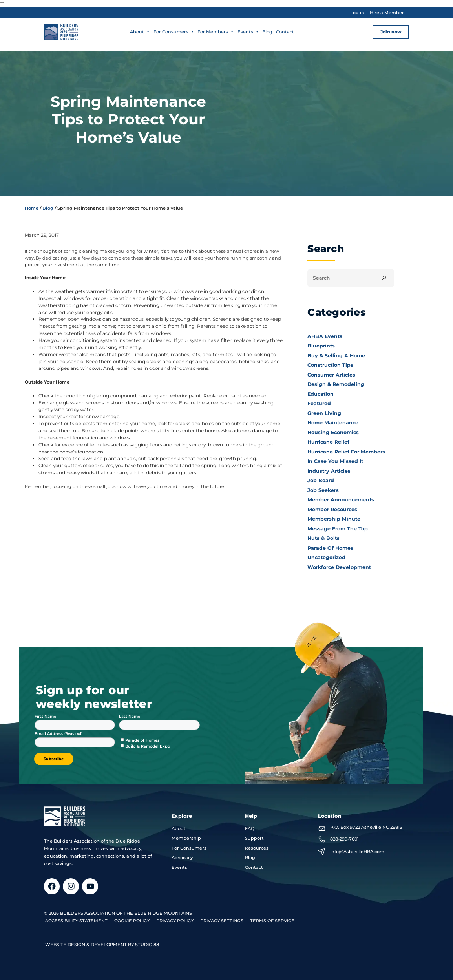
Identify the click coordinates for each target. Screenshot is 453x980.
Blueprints (321, 346)
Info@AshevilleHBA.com (357, 852)
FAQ (250, 828)
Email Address (49, 734)
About (140, 32)
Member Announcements (341, 500)
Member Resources (332, 509)
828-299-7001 (344, 839)
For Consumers (174, 32)
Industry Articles (329, 471)
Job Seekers (323, 490)
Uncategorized (326, 557)
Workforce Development (339, 567)
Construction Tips (330, 365)
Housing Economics (333, 432)
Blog (267, 32)
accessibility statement (76, 921)
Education (321, 394)
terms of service (272, 921)
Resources (257, 848)
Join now (391, 32)
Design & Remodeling (336, 384)
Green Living (324, 413)
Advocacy (182, 857)
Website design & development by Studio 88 (102, 945)
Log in (357, 13)
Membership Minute (334, 519)
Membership (186, 838)
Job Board (321, 480)
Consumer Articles (331, 375)
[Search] (384, 278)
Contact (285, 32)
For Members (216, 32)
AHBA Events (325, 336)
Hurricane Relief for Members (346, 452)
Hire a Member (387, 13)
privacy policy (175, 921)
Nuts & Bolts (323, 538)
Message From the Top (338, 529)
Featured (319, 403)
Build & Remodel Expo (148, 746)
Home (32, 208)
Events (248, 32)
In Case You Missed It (335, 461)
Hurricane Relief (328, 442)
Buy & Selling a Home (336, 356)
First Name (45, 716)
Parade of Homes (330, 548)
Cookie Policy (132, 921)
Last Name (130, 716)
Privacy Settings (222, 921)
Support (254, 838)
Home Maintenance (333, 423)
